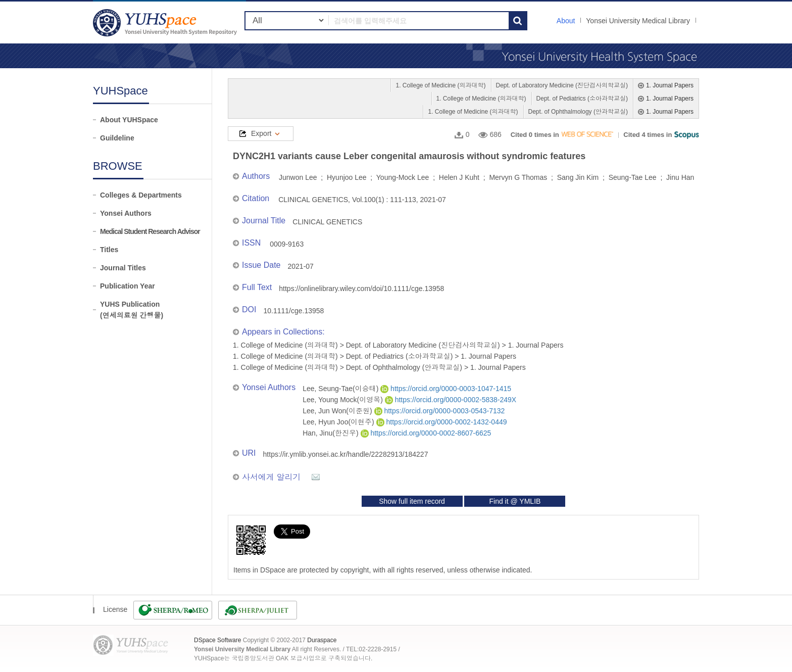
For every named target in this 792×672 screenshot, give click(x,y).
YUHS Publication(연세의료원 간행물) (132, 310)
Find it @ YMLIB (515, 501)
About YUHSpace (129, 120)
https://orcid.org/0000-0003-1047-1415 (446, 389)
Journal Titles (123, 268)
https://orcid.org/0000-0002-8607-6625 (426, 433)
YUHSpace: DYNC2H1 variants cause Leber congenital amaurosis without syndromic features (166, 22)
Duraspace (322, 640)
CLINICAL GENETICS (327, 222)
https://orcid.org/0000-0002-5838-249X (451, 400)
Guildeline (117, 138)
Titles (109, 250)
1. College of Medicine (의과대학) (440, 85)
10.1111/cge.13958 (293, 311)
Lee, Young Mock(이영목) (344, 400)
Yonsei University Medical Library (638, 21)
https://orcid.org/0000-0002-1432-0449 (442, 422)
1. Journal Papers (670, 85)
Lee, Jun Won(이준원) (338, 411)
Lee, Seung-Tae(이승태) (341, 389)
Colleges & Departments (141, 195)
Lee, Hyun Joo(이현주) (339, 422)
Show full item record (412, 501)
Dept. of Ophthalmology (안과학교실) (578, 112)
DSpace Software (217, 640)
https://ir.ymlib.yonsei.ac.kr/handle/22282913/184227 (346, 454)
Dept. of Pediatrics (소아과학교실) (582, 99)
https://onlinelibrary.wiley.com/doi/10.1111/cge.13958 (361, 289)
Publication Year (128, 286)
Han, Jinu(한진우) (331, 433)
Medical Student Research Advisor (150, 231)
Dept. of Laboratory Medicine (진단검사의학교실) (562, 85)
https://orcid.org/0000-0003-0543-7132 (440, 411)
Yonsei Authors (126, 213)
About (566, 21)
